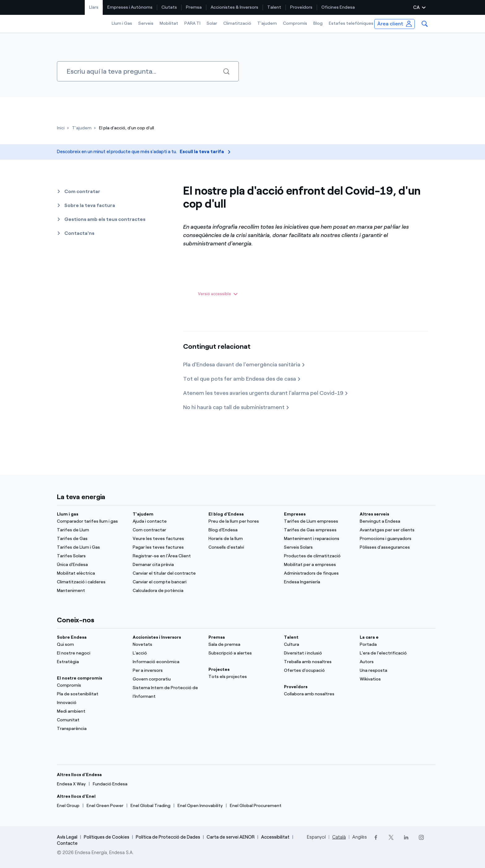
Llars (94, 7)
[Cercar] (148, 71)
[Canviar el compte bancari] (167, 582)
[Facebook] (376, 838)
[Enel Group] (68, 806)
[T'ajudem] (82, 128)
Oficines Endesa (338, 7)
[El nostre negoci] (91, 653)
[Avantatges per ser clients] (394, 530)
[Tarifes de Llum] (91, 530)
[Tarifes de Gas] (91, 539)
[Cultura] (318, 645)
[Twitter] (391, 838)
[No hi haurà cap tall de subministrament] (236, 408)
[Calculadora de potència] (167, 591)
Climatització (237, 23)
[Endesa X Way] (71, 784)
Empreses (295, 514)
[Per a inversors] (167, 671)
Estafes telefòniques (351, 23)
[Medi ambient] (91, 711)
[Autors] (394, 662)
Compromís (295, 23)
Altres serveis (374, 514)
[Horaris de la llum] (243, 539)
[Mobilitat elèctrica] (91, 573)
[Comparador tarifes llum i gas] (91, 521)
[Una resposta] (394, 671)
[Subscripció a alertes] (243, 653)
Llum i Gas (122, 23)
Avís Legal (67, 837)
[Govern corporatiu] (167, 679)
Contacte (67, 843)
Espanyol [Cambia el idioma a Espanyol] (316, 837)
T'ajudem (267, 23)
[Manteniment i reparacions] (318, 539)
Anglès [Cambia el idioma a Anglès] (360, 837)
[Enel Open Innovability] (200, 806)
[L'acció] (167, 653)
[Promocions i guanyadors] (394, 539)
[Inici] (61, 128)
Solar (212, 23)
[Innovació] (91, 703)
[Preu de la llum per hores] (243, 521)
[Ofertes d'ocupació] (318, 671)
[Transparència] (91, 729)
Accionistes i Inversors (157, 637)
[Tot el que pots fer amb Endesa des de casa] (242, 379)
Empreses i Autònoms (130, 7)
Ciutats (169, 7)
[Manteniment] (91, 591)
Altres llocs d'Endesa (79, 775)
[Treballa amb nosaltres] (318, 662)
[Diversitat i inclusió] (318, 653)
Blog (318, 23)
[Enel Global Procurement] (256, 806)
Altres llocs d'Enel (76, 796)
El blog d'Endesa (226, 514)
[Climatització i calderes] (91, 582)
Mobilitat (169, 23)
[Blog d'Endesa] (243, 530)
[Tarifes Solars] (91, 556)
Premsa (194, 7)
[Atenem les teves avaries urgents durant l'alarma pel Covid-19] (266, 393)
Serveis (146, 23)
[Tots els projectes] (243, 677)
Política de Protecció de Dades (168, 837)
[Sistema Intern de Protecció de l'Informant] (167, 692)
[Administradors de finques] (318, 573)
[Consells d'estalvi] (243, 547)
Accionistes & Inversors (234, 7)
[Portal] (394, 645)
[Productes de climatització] (318, 556)
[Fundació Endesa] (110, 784)
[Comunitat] (91, 720)
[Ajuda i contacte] (167, 521)
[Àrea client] (395, 24)
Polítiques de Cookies (107, 837)
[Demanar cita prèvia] (167, 565)
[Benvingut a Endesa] (394, 521)
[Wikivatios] (394, 679)
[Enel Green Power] (105, 806)
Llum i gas (68, 514)
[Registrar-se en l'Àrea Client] (167, 556)
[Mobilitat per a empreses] (318, 565)
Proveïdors (301, 7)
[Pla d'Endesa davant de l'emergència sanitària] (244, 365)
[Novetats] (167, 645)
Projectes (219, 669)
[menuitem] (94, 7)
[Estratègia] (91, 662)
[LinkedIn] (406, 838)
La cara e (369, 637)
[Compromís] (91, 685)
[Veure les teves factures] (167, 539)
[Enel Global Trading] (150, 806)
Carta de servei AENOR (231, 837)
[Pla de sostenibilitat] (91, 694)
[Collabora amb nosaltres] (318, 694)
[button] (425, 24)
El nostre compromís (79, 678)
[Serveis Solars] (318, 547)
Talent (274, 7)
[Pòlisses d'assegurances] (394, 547)
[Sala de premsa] (243, 645)
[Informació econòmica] (167, 662)
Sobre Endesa (72, 637)
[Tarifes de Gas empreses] (318, 530)
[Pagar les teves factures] (167, 547)
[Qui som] (91, 645)
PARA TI (192, 23)
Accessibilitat (275, 837)
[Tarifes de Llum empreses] (318, 521)
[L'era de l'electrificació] (394, 653)
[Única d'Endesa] (91, 565)
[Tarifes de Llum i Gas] (91, 547)
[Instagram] (421, 838)
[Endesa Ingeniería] (318, 582)
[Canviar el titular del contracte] (167, 573)
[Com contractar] (167, 530)
